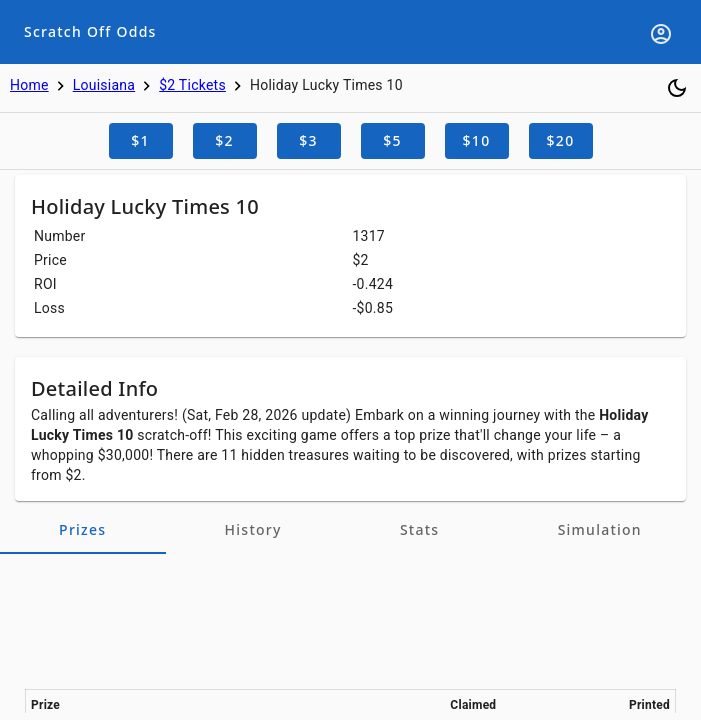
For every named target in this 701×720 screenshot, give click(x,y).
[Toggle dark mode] (677, 88)
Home (29, 85)
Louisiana (104, 85)
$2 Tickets (192, 85)
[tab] (83, 530)
